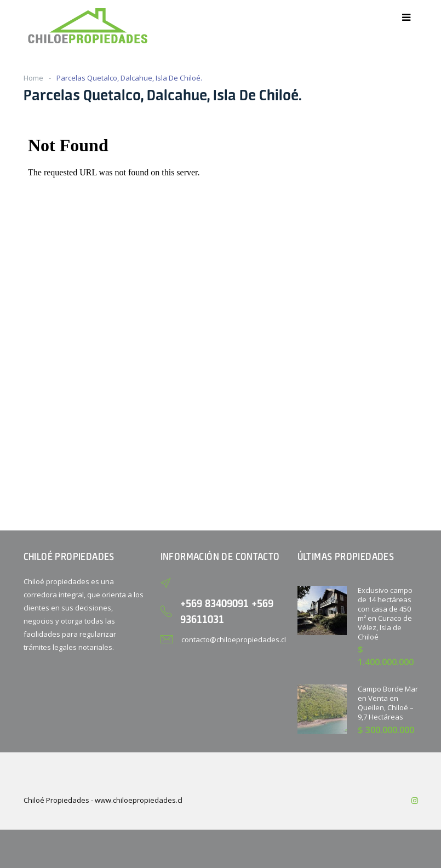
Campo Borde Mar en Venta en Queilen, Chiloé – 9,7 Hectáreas (388, 703)
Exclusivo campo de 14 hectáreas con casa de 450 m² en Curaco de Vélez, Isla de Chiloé (385, 613)
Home (33, 78)
